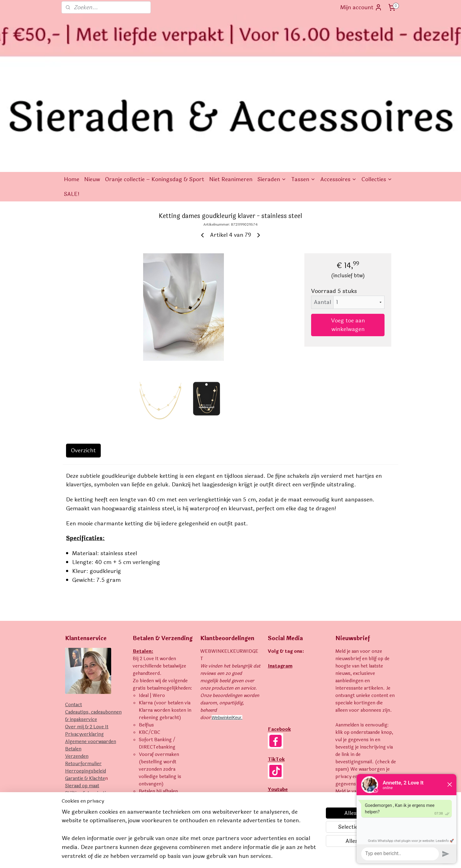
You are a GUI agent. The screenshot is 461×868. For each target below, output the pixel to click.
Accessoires (338, 84)
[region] (190, 838)
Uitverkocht (78, 705)
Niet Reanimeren (231, 84)
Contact (74, 609)
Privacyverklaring (84, 638)
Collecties (377, 84)
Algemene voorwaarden (91, 646)
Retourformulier (83, 668)
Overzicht (83, 355)
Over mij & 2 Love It (87, 631)
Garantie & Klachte (85, 683)
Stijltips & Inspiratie (87, 697)
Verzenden (77, 661)
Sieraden (272, 84)
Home (72, 84)
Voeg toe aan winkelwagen (348, 229)
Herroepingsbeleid (86, 675)
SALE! (72, 98)
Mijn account (361, 7)
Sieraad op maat (82, 690)
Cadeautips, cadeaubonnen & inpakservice (93, 620)
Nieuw (92, 84)
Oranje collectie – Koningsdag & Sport (155, 84)
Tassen (303, 84)
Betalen (73, 653)
